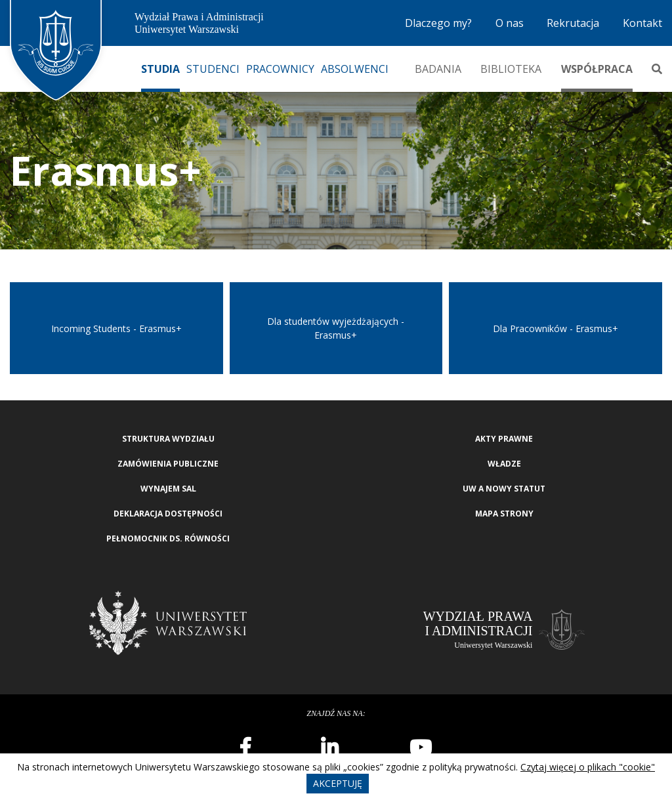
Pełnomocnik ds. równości (168, 538)
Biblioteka (511, 69)
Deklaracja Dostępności (168, 514)
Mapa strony (504, 514)
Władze (504, 464)
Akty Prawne (504, 439)
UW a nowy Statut (504, 489)
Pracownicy (280, 69)
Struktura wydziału (168, 439)
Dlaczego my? (438, 23)
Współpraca (597, 69)
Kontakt (642, 23)
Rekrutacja (573, 23)
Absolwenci (355, 69)
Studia (160, 69)
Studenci (213, 69)
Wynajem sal (168, 489)
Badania (438, 69)
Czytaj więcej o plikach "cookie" (588, 767)
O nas (510, 23)
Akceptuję (338, 783)
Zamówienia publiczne (168, 464)
